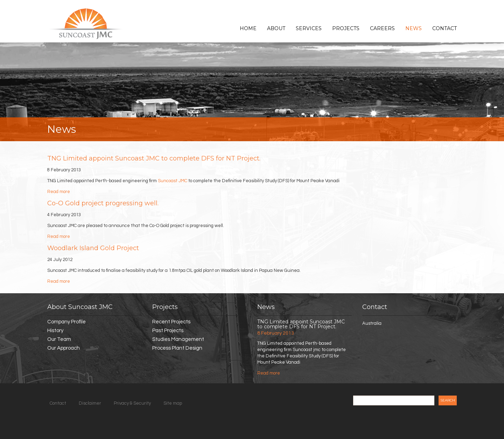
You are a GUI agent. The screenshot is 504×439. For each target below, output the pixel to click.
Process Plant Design (177, 348)
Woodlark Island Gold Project (93, 248)
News (414, 28)
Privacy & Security (132, 403)
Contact (444, 28)
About (276, 28)
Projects (346, 28)
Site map (173, 403)
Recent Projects (171, 322)
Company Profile (66, 322)
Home (248, 28)
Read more (59, 192)
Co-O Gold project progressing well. (103, 203)
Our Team (59, 339)
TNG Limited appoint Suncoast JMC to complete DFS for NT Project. (154, 158)
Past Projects (168, 331)
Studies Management (178, 339)
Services (309, 28)
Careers (382, 28)
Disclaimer (90, 403)
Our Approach (64, 348)
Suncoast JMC (173, 181)
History (55, 331)
